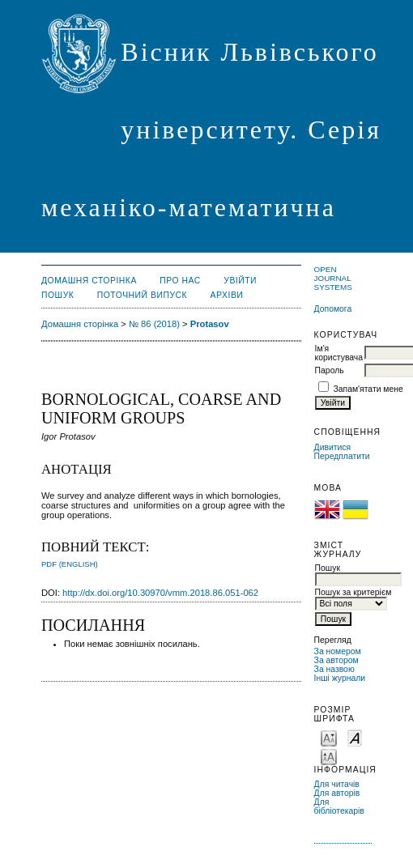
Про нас (180, 281)
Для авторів (337, 793)
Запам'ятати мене (368, 389)
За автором (336, 660)
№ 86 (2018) (154, 324)
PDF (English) (70, 564)
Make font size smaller (329, 737)
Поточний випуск (142, 295)
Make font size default (355, 737)
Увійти (240, 281)
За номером (338, 651)
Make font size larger (329, 756)
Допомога (333, 309)
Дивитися (333, 447)
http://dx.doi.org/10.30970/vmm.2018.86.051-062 (160, 593)
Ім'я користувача (339, 353)
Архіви (227, 295)
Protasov (210, 324)
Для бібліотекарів (339, 806)
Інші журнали (340, 678)
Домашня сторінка (89, 281)
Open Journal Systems (333, 278)
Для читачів (337, 784)
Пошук (57, 295)
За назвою (334, 669)
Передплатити (342, 456)
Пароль (330, 370)
